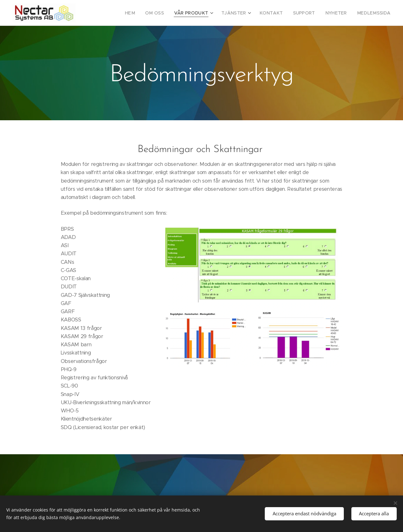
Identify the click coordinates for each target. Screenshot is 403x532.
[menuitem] (147, 13)
